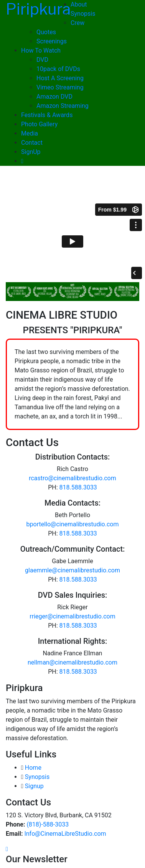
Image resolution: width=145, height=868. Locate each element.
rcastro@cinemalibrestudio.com (72, 478)
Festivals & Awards (47, 115)
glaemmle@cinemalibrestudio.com (72, 570)
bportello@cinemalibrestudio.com (73, 524)
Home (33, 768)
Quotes (46, 32)
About (79, 4)
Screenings (52, 41)
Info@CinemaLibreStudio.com (65, 834)
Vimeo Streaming (60, 87)
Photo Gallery (39, 124)
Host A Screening (60, 78)
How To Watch (41, 50)
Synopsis (83, 14)
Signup (34, 786)
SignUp (31, 152)
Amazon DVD (54, 97)
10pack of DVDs (58, 69)
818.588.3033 (78, 487)
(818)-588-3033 (48, 824)
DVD (42, 60)
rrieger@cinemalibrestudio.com (72, 616)
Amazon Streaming (63, 106)
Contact (32, 143)
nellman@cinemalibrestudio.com (72, 662)
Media (30, 133)
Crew (77, 23)
